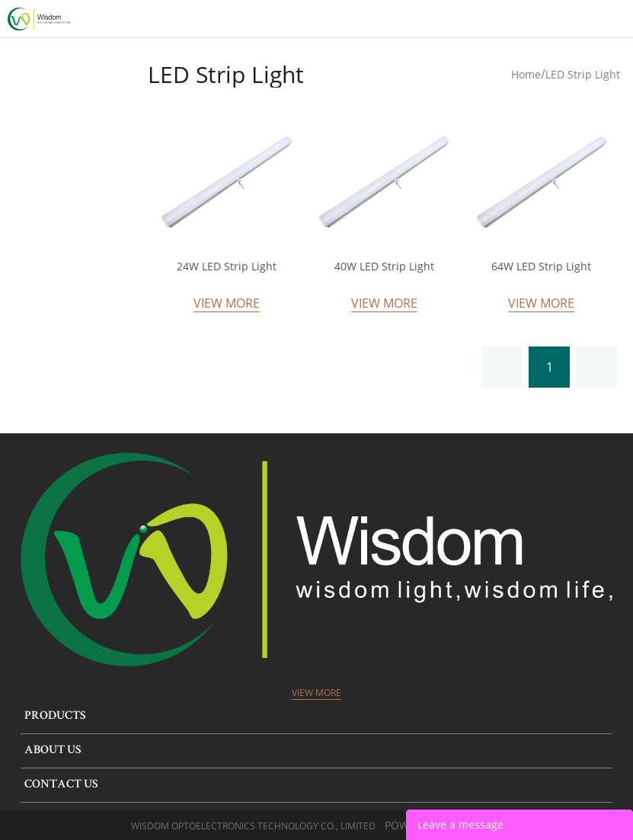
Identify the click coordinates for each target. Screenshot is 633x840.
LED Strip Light (583, 74)
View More (227, 303)
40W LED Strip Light (384, 267)
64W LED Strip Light (541, 267)
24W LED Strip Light (227, 267)
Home (526, 74)
